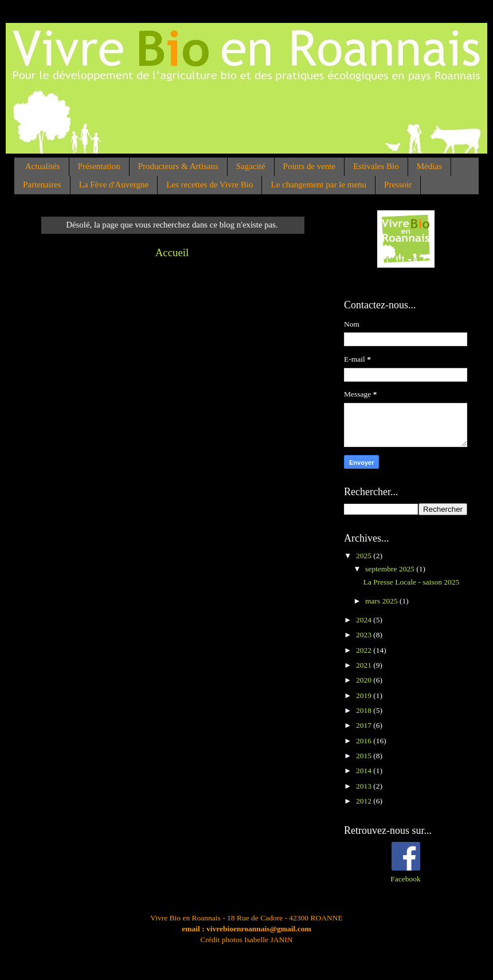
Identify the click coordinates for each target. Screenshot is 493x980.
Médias (429, 166)
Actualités (43, 166)
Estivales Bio (376, 166)
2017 (365, 725)
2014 (365, 771)
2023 (365, 635)
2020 (365, 680)
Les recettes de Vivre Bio (210, 185)
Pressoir (398, 185)
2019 (365, 695)
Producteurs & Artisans (178, 166)
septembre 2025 (391, 569)
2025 (365, 556)
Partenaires (42, 185)
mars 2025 (382, 601)
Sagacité (251, 166)
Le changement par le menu (318, 185)
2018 (365, 710)
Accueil (172, 252)
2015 (365, 756)
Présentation (99, 166)
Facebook (405, 879)
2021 (365, 665)
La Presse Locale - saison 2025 (412, 582)
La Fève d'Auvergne (114, 185)
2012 (365, 801)
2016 (365, 741)
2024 (365, 620)
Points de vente (310, 166)
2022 (365, 650)
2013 (365, 786)
